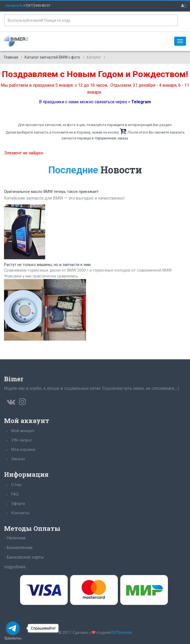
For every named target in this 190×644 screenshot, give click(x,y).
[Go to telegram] (13, 628)
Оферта (18, 504)
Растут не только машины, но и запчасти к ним (47, 265)
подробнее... (16, 567)
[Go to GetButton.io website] (13, 639)
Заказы (18, 459)
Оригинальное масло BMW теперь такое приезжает (51, 192)
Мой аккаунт (23, 431)
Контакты (20, 513)
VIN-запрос (22, 440)
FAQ (15, 494)
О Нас (17, 485)
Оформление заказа (111, 138)
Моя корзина (23, 449)
